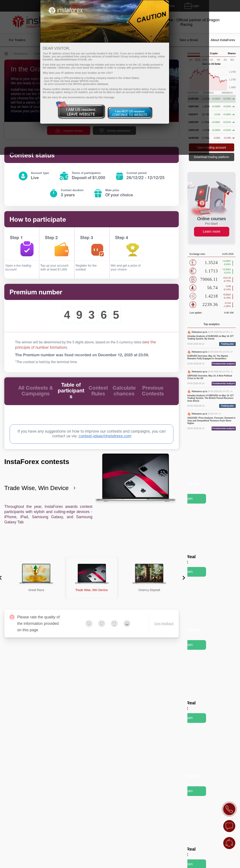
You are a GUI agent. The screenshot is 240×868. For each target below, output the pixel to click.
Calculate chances (124, 391)
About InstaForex (223, 40)
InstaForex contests (37, 462)
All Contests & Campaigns (36, 391)
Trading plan (227, 344)
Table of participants (71, 391)
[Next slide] (182, 578)
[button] (36, 578)
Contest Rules (98, 391)
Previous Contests (153, 391)
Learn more (212, 231)
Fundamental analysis (224, 364)
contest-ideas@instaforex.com (105, 436)
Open (188, 499)
